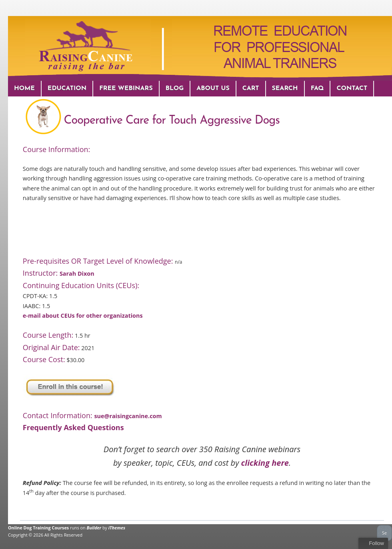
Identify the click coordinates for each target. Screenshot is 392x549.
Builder (94, 528)
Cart (251, 88)
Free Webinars (126, 88)
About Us (213, 88)
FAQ (317, 88)
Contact (352, 88)
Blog (175, 88)
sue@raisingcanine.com (128, 416)
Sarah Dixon (77, 273)
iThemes (117, 528)
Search (285, 88)
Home (24, 88)
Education (67, 88)
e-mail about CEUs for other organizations (83, 316)
